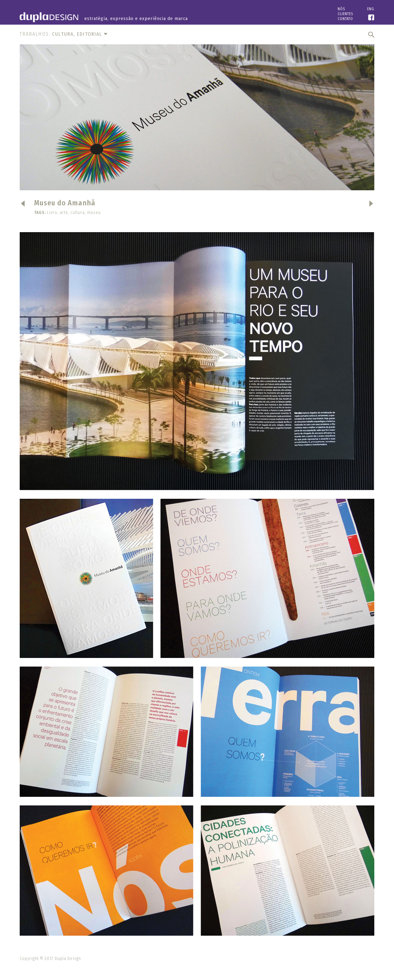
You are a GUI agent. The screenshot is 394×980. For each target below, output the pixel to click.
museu (94, 213)
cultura (78, 213)
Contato (345, 19)
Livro (52, 213)
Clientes (345, 14)
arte (64, 213)
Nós (341, 9)
